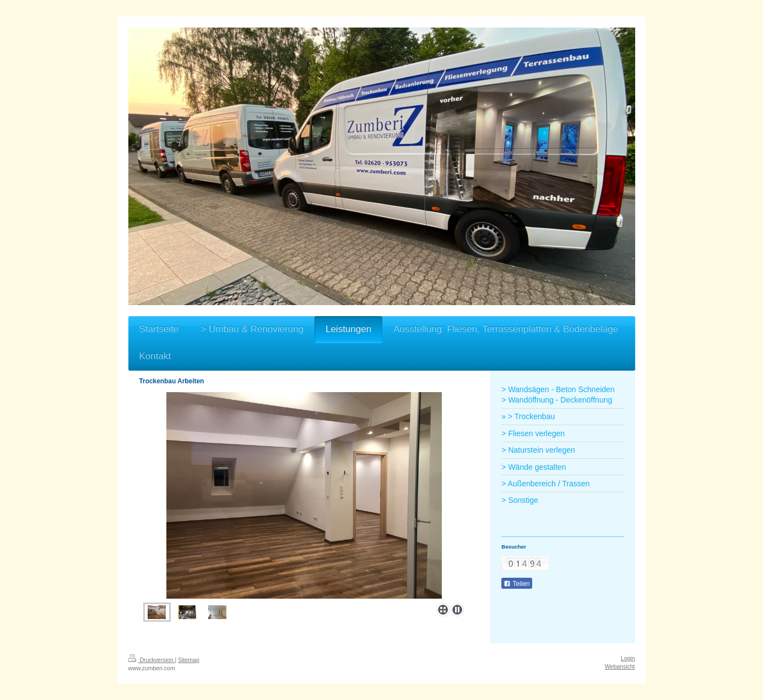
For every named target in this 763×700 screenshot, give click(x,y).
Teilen (516, 584)
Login (628, 658)
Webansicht (620, 666)
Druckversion (152, 660)
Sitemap (189, 660)
